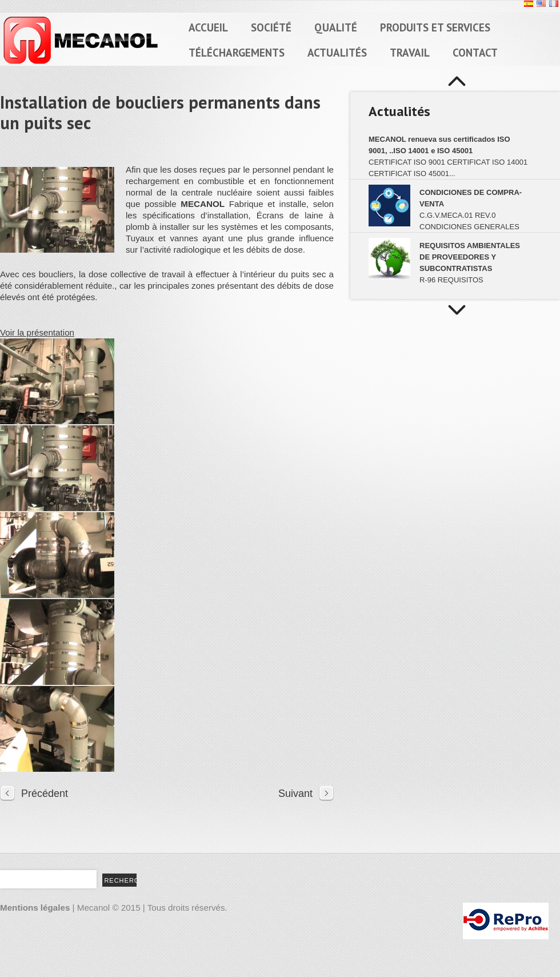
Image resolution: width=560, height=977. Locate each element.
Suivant (295, 793)
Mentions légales (35, 908)
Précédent (45, 793)
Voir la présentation (37, 332)
